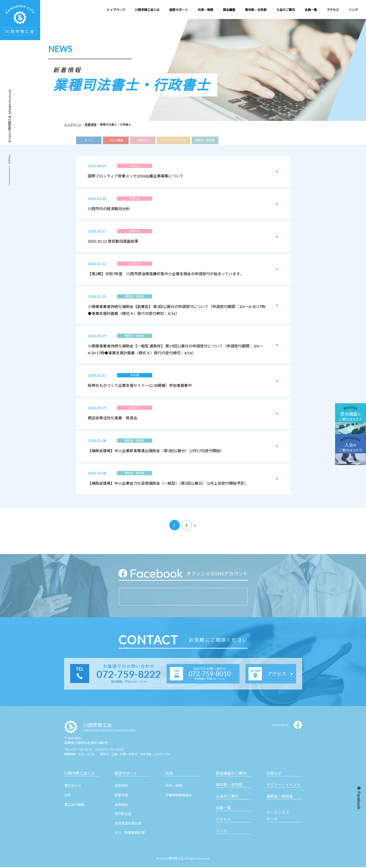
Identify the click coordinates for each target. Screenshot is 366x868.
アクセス (223, 820)
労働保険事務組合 (179, 796)
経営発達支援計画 (128, 824)
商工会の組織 (74, 805)
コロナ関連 (116, 141)
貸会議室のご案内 (231, 774)
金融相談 (121, 805)
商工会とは (73, 787)
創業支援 (121, 796)
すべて (89, 141)
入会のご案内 (227, 797)
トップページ (73, 125)
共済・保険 (174, 787)
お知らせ (143, 141)
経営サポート (126, 774)
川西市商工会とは (79, 774)
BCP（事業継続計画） (131, 834)
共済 (169, 774)
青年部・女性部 (229, 786)
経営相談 (121, 787)
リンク (221, 832)
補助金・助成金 (205, 141)
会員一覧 (223, 809)
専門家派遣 (123, 815)
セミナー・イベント (173, 141)
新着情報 (91, 125)
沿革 (68, 796)
